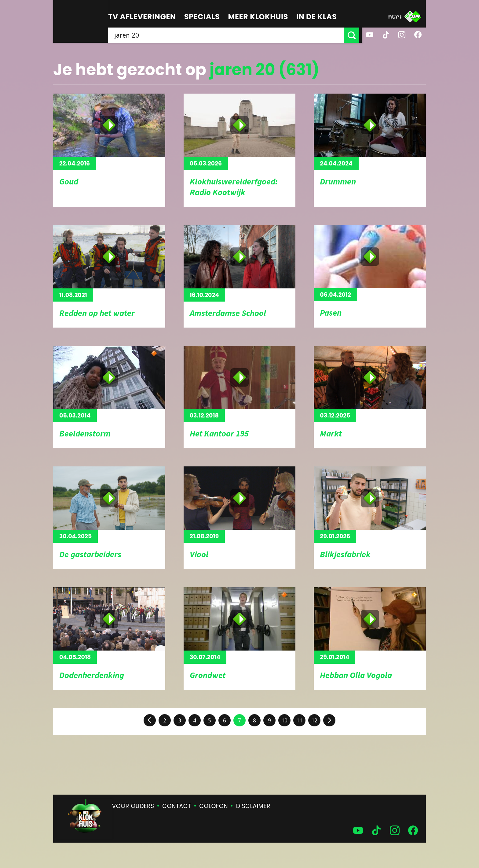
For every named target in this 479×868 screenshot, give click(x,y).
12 (314, 720)
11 (299, 720)
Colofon (214, 806)
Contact (177, 806)
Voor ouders (133, 806)
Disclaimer (253, 806)
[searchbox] (227, 35)
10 (284, 720)
